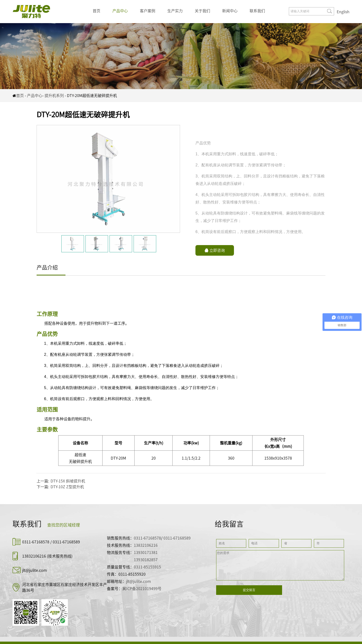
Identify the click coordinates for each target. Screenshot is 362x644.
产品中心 (120, 11)
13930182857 (146, 560)
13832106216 (34, 556)
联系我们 (257, 11)
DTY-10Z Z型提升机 (67, 487)
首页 (97, 11)
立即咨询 (215, 250)
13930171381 (146, 553)
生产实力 (175, 11)
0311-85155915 (147, 567)
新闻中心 (230, 11)
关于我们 (202, 11)
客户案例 (148, 11)
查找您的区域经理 (64, 525)
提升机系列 (54, 96)
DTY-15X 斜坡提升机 (68, 481)
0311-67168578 (36, 542)
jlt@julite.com (35, 570)
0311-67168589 (66, 542)
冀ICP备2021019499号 (142, 589)
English (343, 12)
